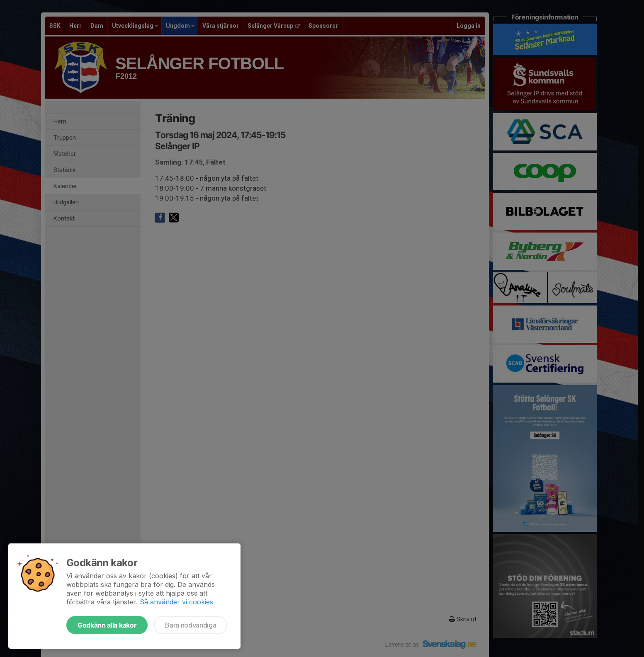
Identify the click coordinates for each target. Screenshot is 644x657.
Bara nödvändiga (191, 625)
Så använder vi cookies (176, 602)
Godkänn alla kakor (107, 625)
